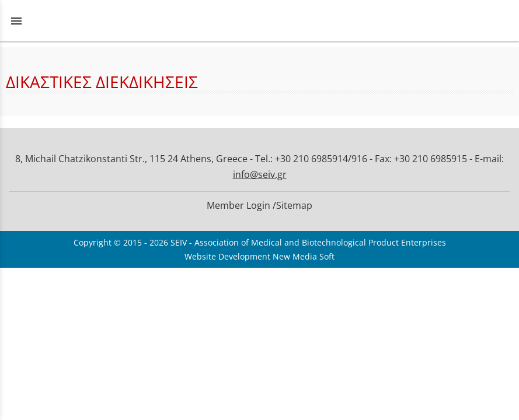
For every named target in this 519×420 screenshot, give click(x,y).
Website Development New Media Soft (259, 256)
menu (16, 21)
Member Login (238, 205)
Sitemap (294, 205)
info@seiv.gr (260, 174)
